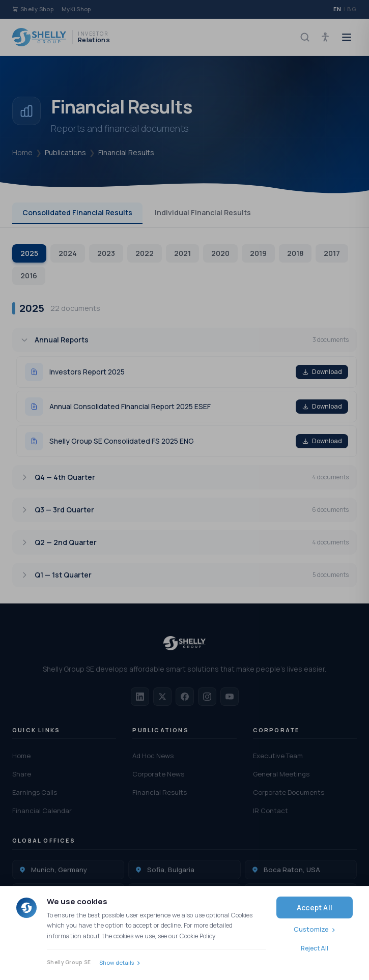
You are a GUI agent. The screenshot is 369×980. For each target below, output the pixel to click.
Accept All (315, 907)
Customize (311, 929)
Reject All (315, 948)
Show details (117, 962)
